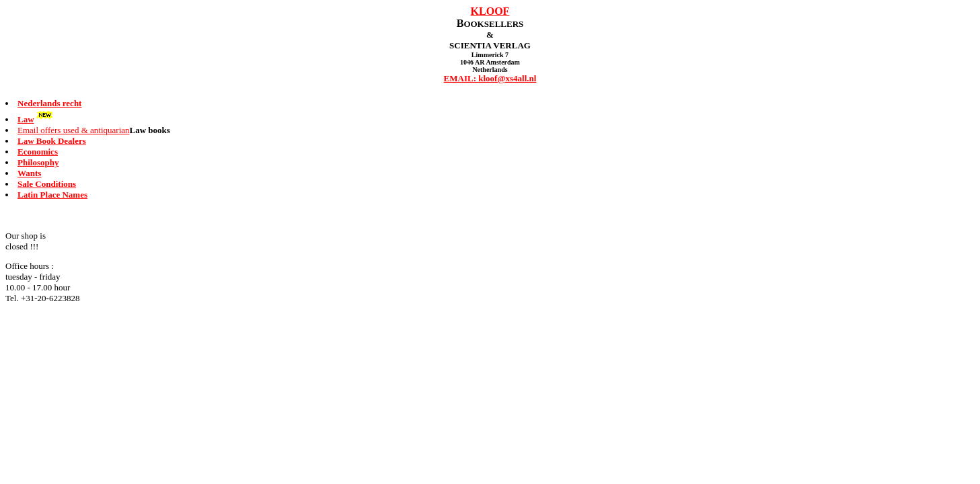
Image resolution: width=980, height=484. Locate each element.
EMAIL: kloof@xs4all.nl (490, 78)
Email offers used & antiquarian (74, 130)
